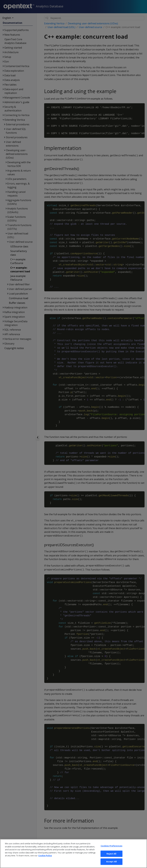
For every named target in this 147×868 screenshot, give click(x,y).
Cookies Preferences (111, 850)
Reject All (111, 858)
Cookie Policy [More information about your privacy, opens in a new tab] (45, 860)
